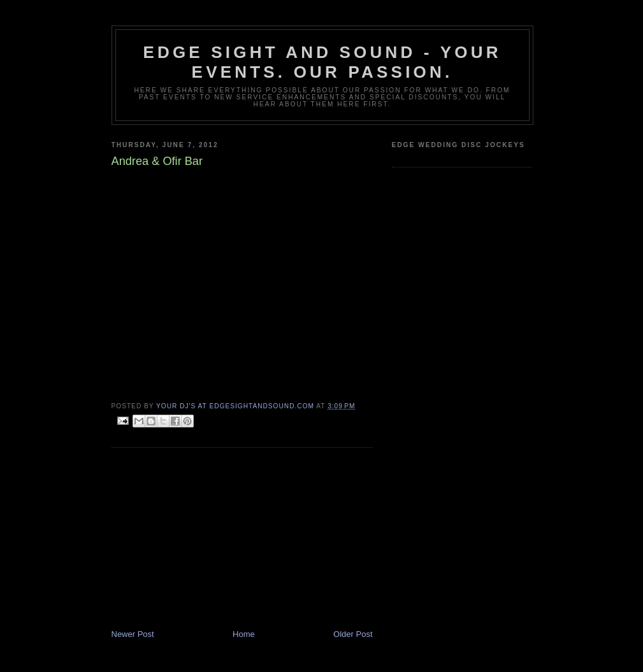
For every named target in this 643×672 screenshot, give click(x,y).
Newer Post (133, 634)
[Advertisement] (207, 540)
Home (244, 634)
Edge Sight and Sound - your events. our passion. (322, 62)
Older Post (353, 634)
